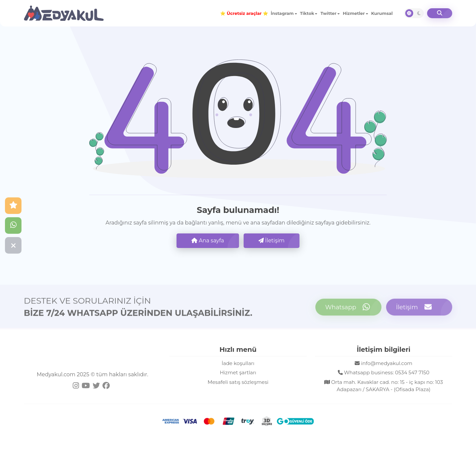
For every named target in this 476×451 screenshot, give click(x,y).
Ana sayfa (208, 241)
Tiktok (307, 13)
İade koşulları (238, 363)
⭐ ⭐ (244, 13)
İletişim (272, 241)
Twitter (328, 13)
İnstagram (282, 13)
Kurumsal (382, 13)
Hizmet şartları (238, 372)
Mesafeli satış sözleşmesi (238, 382)
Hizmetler (354, 13)
